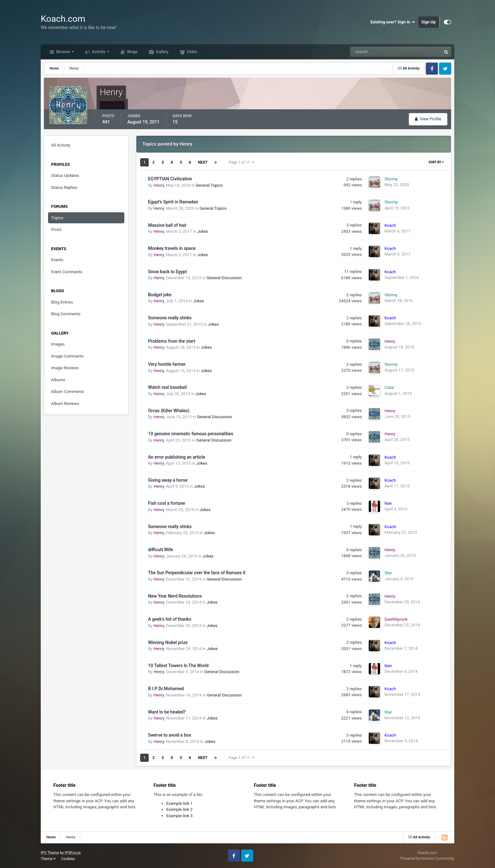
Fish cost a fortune (167, 503)
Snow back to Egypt (167, 272)
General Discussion (224, 278)
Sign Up (429, 22)
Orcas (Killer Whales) (169, 411)
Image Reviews (65, 368)
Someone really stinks (170, 318)
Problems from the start (172, 341)
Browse (63, 52)
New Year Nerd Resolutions (175, 596)
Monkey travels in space (172, 248)
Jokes (203, 231)
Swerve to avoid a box (170, 735)
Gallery (162, 52)
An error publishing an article (177, 457)
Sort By (436, 162)
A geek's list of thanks (170, 619)
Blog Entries (62, 302)
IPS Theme (50, 853)
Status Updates (65, 175)
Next (203, 162)
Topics (57, 218)
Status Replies (64, 187)
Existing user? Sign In (393, 22)
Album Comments (68, 392)
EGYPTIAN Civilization (170, 179)
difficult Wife (161, 550)
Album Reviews (65, 404)
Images (58, 344)
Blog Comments (66, 314)
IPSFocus (73, 853)
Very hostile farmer (167, 364)
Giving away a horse (168, 480)
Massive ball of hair (167, 225)
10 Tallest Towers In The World (178, 666)
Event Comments (67, 272)
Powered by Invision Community (427, 859)
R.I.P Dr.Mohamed (166, 689)
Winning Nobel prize (168, 642)
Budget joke (160, 295)
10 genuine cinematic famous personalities (191, 434)
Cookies (68, 859)
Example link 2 (180, 809)
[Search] (376, 52)
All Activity (61, 145)
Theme (48, 859)
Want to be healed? (167, 712)
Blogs (132, 52)
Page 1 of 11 (241, 162)
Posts (56, 229)
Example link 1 (180, 803)
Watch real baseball (167, 387)
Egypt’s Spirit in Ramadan (173, 202)
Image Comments (67, 356)
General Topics (209, 185)
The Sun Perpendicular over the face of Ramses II (197, 573)
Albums (58, 380)
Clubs (192, 52)
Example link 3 (180, 816)
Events (57, 260)
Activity (99, 52)
